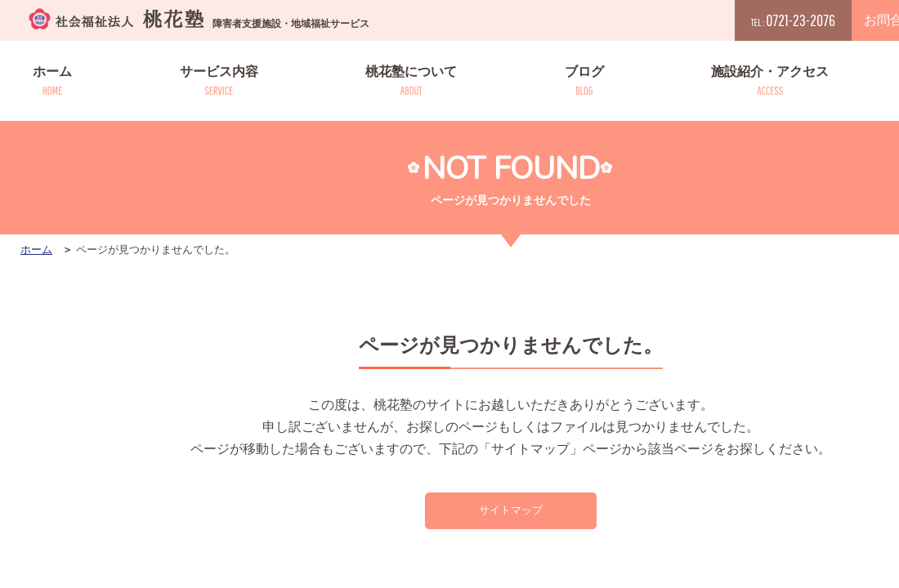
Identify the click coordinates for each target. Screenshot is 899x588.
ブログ (584, 81)
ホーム (52, 81)
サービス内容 (219, 81)
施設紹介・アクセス (770, 81)
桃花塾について (411, 81)
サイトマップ (511, 512)
